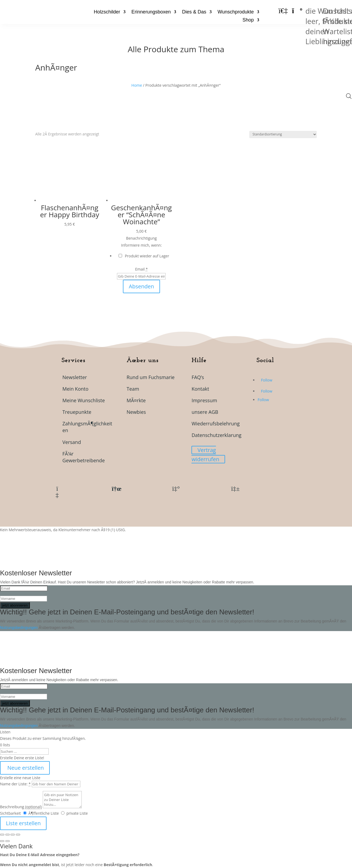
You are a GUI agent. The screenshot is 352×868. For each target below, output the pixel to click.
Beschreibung (21, 807)
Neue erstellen (25, 768)
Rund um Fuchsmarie (151, 377)
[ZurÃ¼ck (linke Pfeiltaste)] (2, 841)
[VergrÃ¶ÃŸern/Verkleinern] (2, 835)
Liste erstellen (23, 823)
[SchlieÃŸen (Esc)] (18, 835)
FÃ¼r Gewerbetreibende (83, 457)
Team (133, 389)
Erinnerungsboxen (151, 12)
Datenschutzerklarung (216, 435)
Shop (248, 20)
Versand (72, 442)
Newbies (136, 412)
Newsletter (75, 377)
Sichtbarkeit (10, 813)
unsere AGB (205, 412)
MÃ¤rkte (136, 400)
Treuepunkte (77, 412)
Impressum (204, 400)
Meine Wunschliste (84, 400)
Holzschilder (107, 12)
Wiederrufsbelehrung (216, 423)
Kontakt (200, 389)
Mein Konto (75, 389)
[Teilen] (13, 835)
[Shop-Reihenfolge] (283, 134)
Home (137, 85)
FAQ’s (198, 377)
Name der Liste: (15, 784)
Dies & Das (194, 12)
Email (141, 269)
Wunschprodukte (236, 12)
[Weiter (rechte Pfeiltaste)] (8, 841)
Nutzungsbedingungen (19, 628)
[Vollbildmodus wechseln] (8, 835)
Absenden (141, 286)
